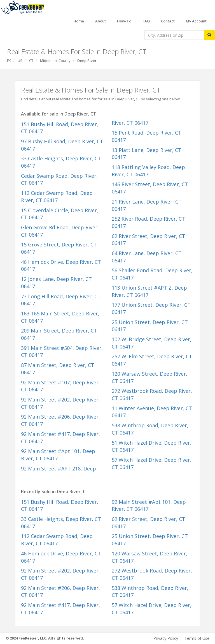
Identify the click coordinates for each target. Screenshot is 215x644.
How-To (124, 21)
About (101, 21)
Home (79, 21)
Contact (168, 21)
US (20, 61)
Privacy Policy (166, 638)
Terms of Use (197, 638)
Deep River (87, 61)
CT (31, 61)
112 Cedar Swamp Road (57, 197)
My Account (196, 21)
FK (9, 61)
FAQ (146, 21)
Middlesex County (55, 61)
